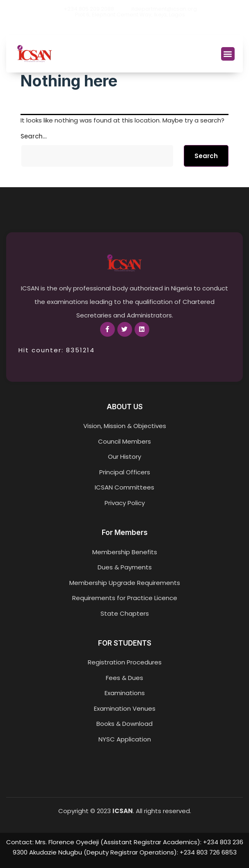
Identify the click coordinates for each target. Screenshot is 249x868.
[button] (228, 54)
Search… (34, 136)
